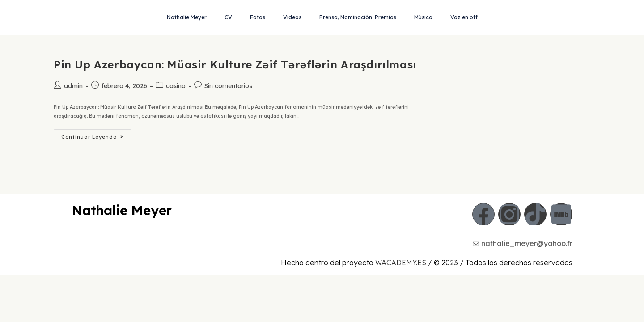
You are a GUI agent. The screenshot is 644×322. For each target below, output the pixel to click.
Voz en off (464, 17)
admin (73, 86)
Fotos (258, 17)
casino (176, 86)
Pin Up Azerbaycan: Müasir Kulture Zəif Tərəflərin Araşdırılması (235, 64)
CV (228, 17)
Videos (292, 17)
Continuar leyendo (96, 135)
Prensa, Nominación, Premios (358, 17)
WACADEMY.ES (401, 309)
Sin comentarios (228, 86)
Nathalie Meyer (187, 17)
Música (423, 17)
